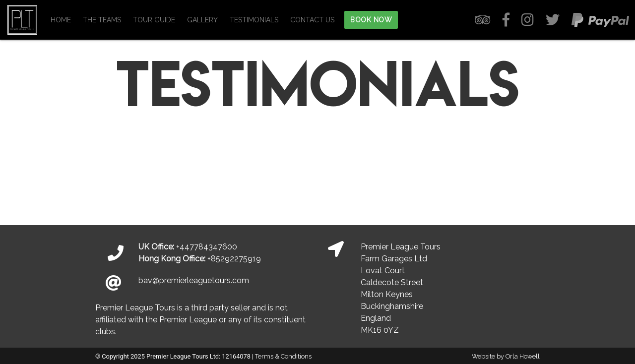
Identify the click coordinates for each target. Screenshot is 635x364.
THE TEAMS (102, 20)
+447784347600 (207, 247)
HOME (61, 20)
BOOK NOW (371, 20)
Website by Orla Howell (506, 356)
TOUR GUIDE (154, 20)
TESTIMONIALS (254, 20)
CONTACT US (312, 20)
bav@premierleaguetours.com (194, 280)
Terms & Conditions (283, 356)
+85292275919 (234, 259)
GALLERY (202, 20)
